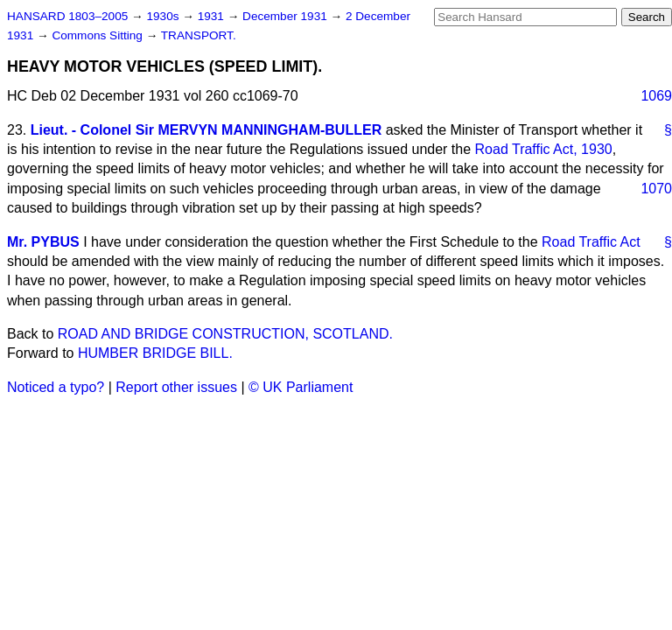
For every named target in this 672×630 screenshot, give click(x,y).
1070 (656, 189)
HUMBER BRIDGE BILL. (155, 353)
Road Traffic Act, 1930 (544, 149)
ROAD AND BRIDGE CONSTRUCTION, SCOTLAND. (225, 334)
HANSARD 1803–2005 (67, 16)
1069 (656, 96)
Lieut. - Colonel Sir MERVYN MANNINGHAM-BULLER (206, 130)
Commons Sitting (98, 35)
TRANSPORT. (199, 35)
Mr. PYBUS (43, 242)
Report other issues (176, 387)
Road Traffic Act (591, 242)
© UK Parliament (301, 387)
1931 (213, 16)
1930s (164, 16)
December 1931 (287, 16)
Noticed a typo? (56, 387)
